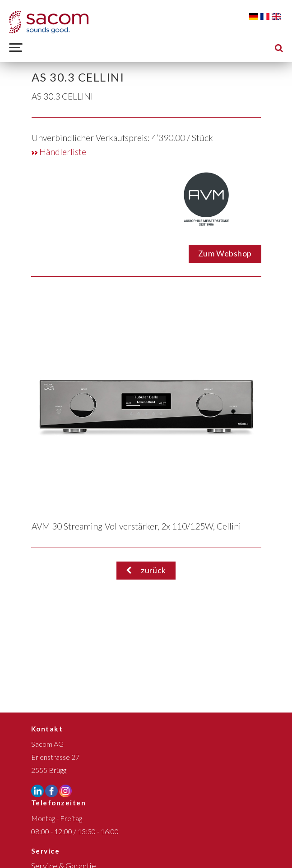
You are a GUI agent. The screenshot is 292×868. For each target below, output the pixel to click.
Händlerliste (59, 152)
